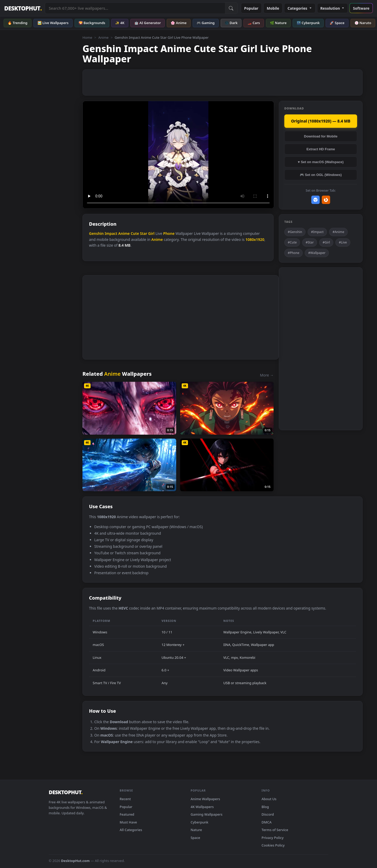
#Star (310, 242)
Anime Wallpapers (205, 799)
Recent (125, 799)
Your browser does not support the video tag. (178, 155)
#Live (343, 242)
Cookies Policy (273, 845)
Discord (268, 814)
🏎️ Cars (254, 23)
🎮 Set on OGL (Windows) (321, 175)
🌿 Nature (278, 23)
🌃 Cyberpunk (308, 23)
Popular (251, 8)
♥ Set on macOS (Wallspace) (321, 162)
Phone (169, 233)
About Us (269, 799)
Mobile (273, 8)
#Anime (338, 232)
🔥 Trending (18, 23)
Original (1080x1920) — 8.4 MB (321, 121)
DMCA (267, 822)
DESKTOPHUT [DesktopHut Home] (23, 8)
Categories (300, 8)
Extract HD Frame (321, 149)
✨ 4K (120, 23)
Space (195, 838)
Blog (265, 807)
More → (267, 375)
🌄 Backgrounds (92, 23)
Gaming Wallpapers (207, 814)
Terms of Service (275, 830)
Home (87, 37)
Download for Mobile (321, 136)
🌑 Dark (231, 23)
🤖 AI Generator (148, 23)
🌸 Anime (179, 23)
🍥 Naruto (363, 23)
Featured (127, 814)
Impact (111, 233)
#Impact (317, 232)
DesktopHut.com (75, 861)
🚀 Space (337, 23)
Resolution (333, 8)
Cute (135, 233)
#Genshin (295, 232)
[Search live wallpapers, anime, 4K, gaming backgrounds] (135, 8)
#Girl (326, 242)
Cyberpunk (199, 822)
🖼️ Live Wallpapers (53, 23)
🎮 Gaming (206, 23)
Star (144, 233)
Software (361, 8)
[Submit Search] (231, 8)
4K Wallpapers (202, 807)
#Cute (292, 242)
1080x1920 (255, 239)
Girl (151, 233)
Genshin (96, 233)
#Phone (293, 253)
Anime (103, 37)
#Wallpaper (317, 253)
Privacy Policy (273, 838)
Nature (196, 830)
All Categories (131, 830)
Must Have (128, 822)
